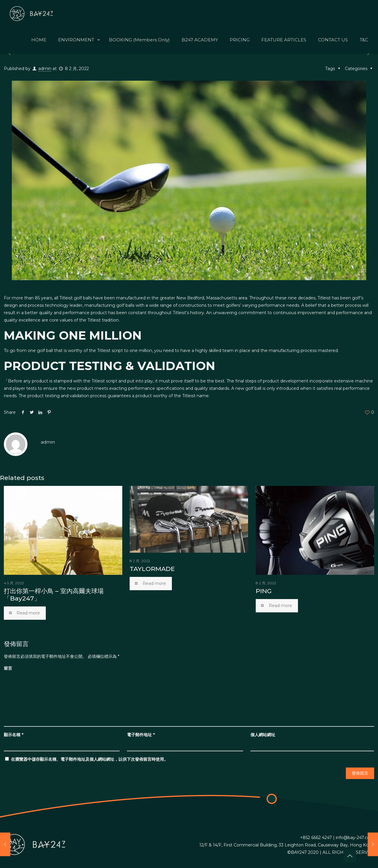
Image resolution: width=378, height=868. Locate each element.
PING (264, 591)
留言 (8, 668)
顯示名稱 (14, 735)
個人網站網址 (263, 735)
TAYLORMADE (152, 569)
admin (45, 69)
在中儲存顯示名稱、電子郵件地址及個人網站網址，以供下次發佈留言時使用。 (89, 759)
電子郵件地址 (141, 735)
